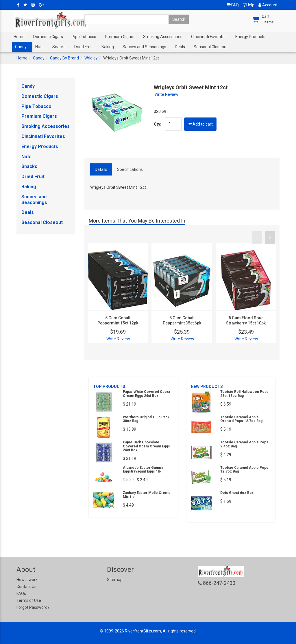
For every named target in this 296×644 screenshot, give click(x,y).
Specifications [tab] (130, 169)
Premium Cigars (120, 37)
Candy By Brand (64, 58)
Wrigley (91, 58)
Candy (21, 47)
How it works (28, 580)
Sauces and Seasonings (144, 47)
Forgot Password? (33, 607)
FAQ (233, 5)
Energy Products (250, 37)
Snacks (59, 47)
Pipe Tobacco (84, 37)
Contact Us (26, 587)
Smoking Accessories (163, 37)
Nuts (39, 47)
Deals (180, 47)
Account (268, 5)
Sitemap (115, 580)
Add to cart (200, 124)
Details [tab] (101, 169)
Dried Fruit (84, 47)
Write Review (166, 94)
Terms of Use (29, 600)
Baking (108, 47)
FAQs (21, 593)
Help (249, 5)
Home (19, 37)
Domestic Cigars (48, 37)
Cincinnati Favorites (209, 37)
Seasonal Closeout (211, 47)
